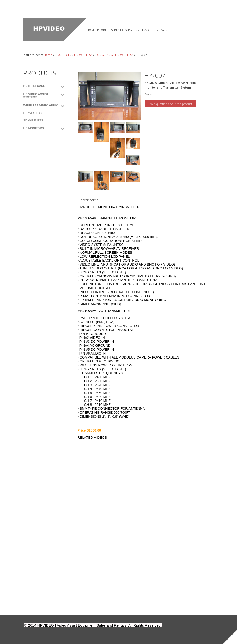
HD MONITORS (34, 128)
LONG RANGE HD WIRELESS (114, 55)
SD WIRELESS (33, 120)
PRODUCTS (63, 55)
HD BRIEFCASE (34, 86)
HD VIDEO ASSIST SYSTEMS (36, 96)
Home (48, 55)
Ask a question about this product (170, 104)
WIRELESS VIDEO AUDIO (41, 105)
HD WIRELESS (83, 55)
